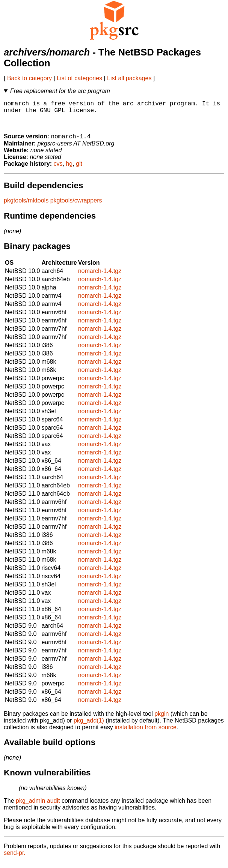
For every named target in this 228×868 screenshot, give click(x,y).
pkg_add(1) (89, 726)
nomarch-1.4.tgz (100, 277)
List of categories (79, 78)
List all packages (129, 78)
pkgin (162, 719)
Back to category (29, 78)
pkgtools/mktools (26, 206)
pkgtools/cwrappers (76, 206)
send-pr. (15, 858)
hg (69, 169)
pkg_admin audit (38, 806)
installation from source (146, 733)
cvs (58, 169)
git (79, 169)
